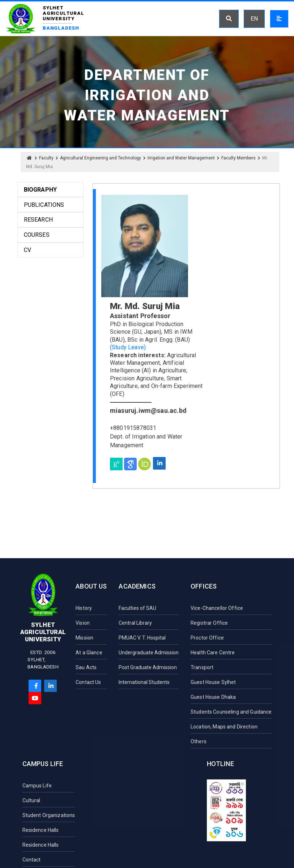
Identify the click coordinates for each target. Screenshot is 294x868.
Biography (40, 190)
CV (27, 250)
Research (38, 220)
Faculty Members (238, 158)
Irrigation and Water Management (181, 158)
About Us (91, 586)
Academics (137, 586)
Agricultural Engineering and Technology (101, 158)
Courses (37, 235)
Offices (204, 586)
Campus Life (43, 764)
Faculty (46, 158)
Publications (44, 205)
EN (254, 19)
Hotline (220, 764)
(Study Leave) (128, 347)
